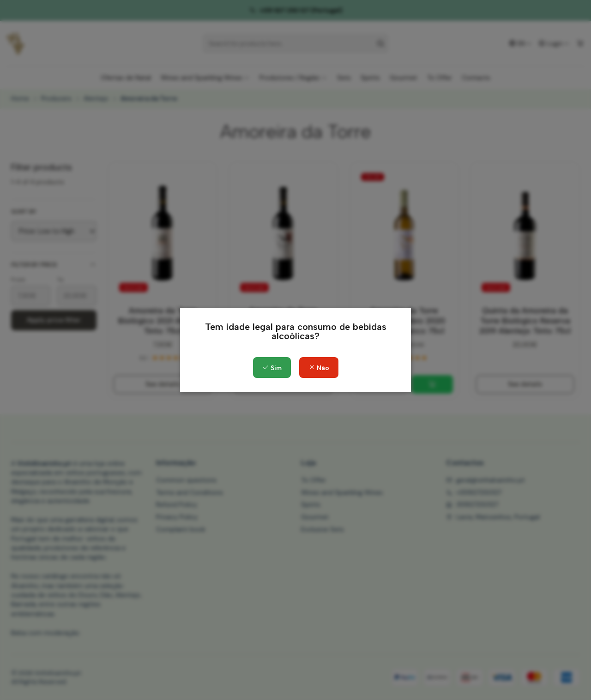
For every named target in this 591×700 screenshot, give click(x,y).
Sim (272, 368)
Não (319, 368)
